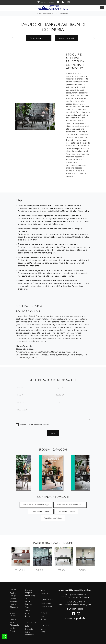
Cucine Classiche (14, 606)
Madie (13, 628)
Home (40, 13)
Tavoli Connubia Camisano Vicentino (70, 505)
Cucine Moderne (14, 600)
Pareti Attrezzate (14, 624)
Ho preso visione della (35, 424)
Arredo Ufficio (43, 618)
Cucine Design (13, 594)
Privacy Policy (44, 424)
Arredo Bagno (28, 615)
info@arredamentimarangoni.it (78, 604)
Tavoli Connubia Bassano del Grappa (36, 505)
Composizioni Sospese (31, 591)
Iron (67, 13)
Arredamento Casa (50, 13)
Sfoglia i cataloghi (66, 38)
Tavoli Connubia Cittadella (41, 511)
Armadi (44, 590)
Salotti (13, 631)
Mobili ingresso (29, 603)
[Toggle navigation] (102, 8)
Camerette (45, 593)
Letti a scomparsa (30, 633)
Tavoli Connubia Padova (66, 511)
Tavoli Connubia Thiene (53, 518)
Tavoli (61, 13)
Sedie (28, 610)
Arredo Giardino (44, 630)
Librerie (13, 619)
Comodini (29, 629)
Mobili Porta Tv (30, 597)
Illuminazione (46, 603)
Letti (27, 626)
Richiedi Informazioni (39, 38)
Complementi (46, 606)
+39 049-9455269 (77, 602)
